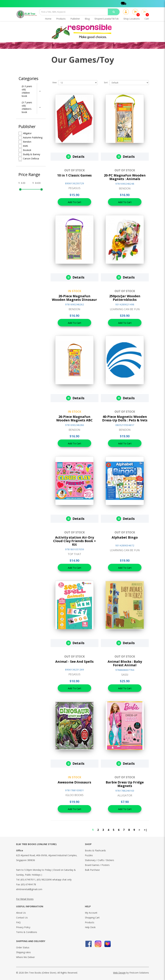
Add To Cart (75, 202)
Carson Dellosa (29, 159)
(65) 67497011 (28, 880)
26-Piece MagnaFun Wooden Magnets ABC (74, 418)
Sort (106, 83)
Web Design (119, 973)
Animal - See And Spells (74, 661)
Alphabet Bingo (125, 537)
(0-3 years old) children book (27, 91)
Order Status (23, 947)
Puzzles (89, 855)
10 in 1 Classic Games (74, 175)
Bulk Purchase (92, 870)
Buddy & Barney (29, 154)
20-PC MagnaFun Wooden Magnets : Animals (125, 177)
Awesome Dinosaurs (74, 782)
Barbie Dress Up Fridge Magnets (125, 784)
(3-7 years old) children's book (27, 107)
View (54, 83)
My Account (91, 913)
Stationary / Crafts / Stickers (99, 860)
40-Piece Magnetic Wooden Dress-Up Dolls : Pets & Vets (125, 418)
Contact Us (22, 918)
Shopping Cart (92, 918)
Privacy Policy (23, 927)
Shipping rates (23, 952)
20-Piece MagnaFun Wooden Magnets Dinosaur (74, 298)
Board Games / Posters (97, 865)
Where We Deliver (25, 957)
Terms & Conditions (27, 932)
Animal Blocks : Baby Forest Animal (125, 663)
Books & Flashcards (95, 850)
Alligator (25, 133)
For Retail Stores (25, 899)
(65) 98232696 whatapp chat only (54, 880)
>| (145, 830)
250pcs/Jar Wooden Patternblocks (125, 298)
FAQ (18, 922)
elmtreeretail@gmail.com (29, 889)
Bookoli (25, 150)
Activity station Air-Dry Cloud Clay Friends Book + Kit (75, 541)
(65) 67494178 (28, 884)
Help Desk (90, 927)
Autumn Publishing (30, 138)
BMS (23, 146)
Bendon (25, 142)
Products (90, 922)
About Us (21, 913)
